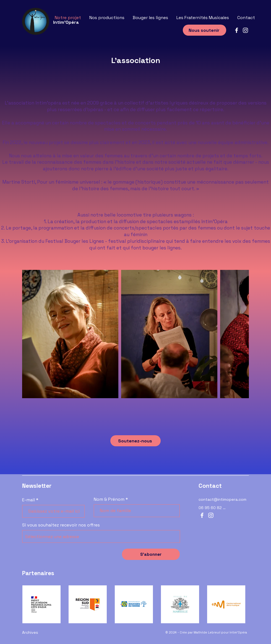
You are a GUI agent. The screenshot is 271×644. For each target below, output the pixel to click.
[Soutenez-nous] (135, 441)
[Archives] (47, 632)
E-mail (28, 500)
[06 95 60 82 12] (213, 508)
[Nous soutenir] (204, 30)
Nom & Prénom (109, 499)
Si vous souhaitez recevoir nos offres (61, 525)
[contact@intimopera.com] (224, 499)
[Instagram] (245, 30)
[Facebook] (237, 30)
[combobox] (101, 536)
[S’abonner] (151, 554)
